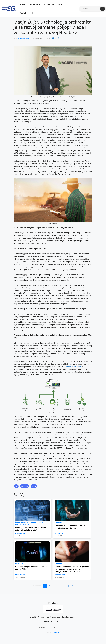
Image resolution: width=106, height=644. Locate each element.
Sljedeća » (71, 586)
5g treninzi (49, 4)
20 (63, 586)
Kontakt (24, 13)
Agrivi (34, 486)
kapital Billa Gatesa (73, 367)
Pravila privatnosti (69, 617)
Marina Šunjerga (24, 38)
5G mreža (25, 486)
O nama (41, 617)
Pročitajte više (20, 533)
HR (32, 13)
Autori (60, 4)
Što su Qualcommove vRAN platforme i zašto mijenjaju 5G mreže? (31, 529)
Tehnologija (35, 4)
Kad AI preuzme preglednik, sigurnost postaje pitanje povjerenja (70, 527)
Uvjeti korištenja (53, 617)
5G (16, 486)
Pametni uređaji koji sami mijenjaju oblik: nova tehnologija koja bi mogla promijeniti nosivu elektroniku (72, 569)
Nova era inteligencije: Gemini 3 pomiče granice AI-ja (32, 568)
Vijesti (23, 4)
